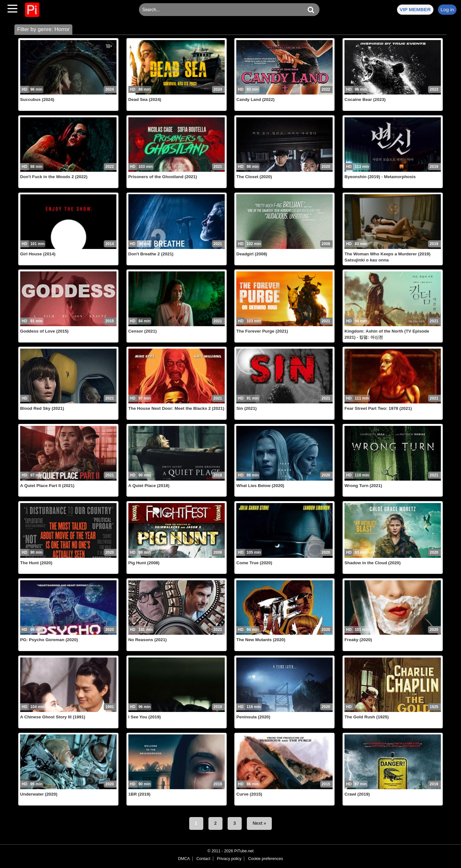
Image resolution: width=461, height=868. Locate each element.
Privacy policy (229, 859)
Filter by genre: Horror (43, 29)
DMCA (184, 859)
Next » (259, 823)
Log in (447, 9)
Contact (203, 859)
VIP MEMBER (415, 9)
